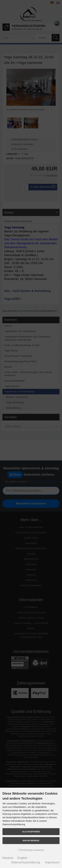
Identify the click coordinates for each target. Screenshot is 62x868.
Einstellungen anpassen (31, 850)
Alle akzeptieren (31, 832)
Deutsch (8, 858)
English (22, 858)
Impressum (52, 862)
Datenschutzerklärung (26, 862)
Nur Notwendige (31, 841)
